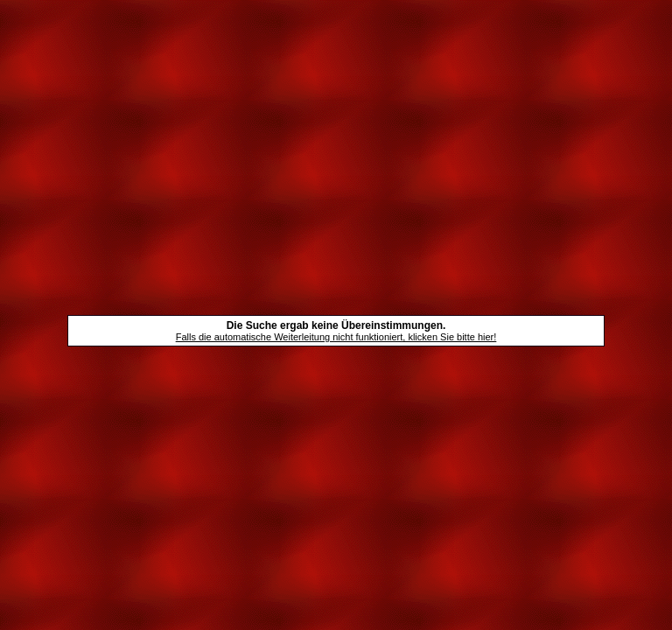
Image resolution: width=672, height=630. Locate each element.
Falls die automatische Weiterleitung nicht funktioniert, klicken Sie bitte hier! (336, 337)
